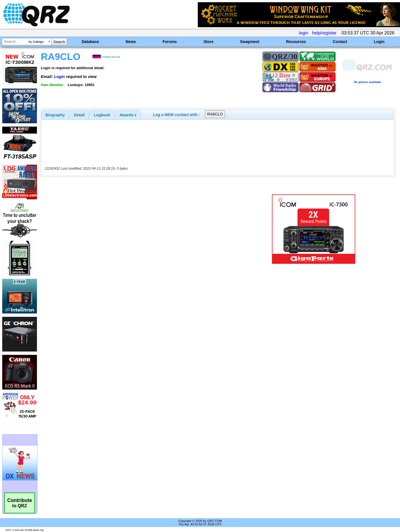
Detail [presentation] (79, 115)
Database (90, 42)
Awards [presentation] (128, 115)
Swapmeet (250, 42)
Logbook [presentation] (102, 115)
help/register (324, 33)
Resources (296, 42)
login (304, 33)
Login (379, 42)
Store (209, 42)
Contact (340, 42)
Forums (170, 42)
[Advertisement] (140, 229)
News (131, 42)
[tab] (55, 115)
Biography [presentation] (55, 115)
